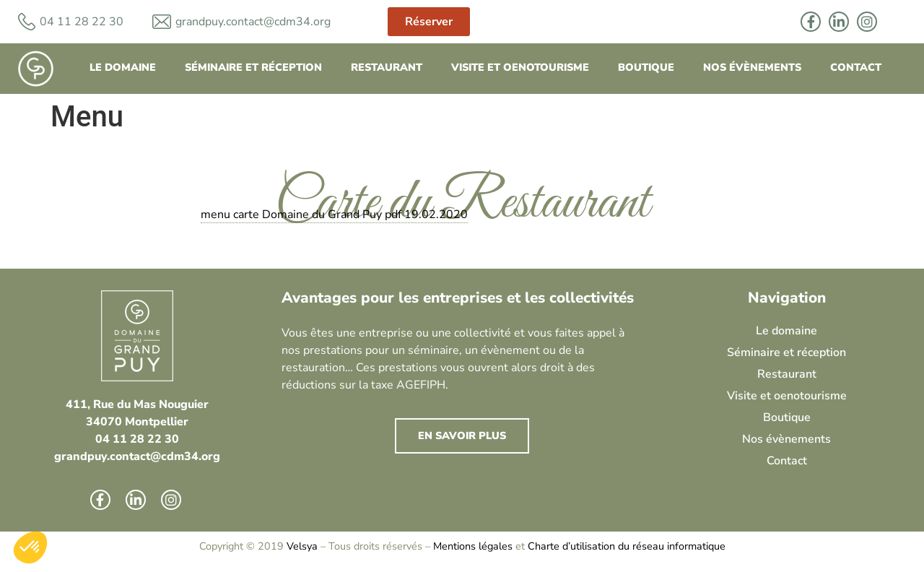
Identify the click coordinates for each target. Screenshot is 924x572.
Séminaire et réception (253, 67)
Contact (856, 67)
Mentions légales (473, 546)
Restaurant (387, 67)
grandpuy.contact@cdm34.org (253, 22)
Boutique (646, 67)
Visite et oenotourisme (520, 67)
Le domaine (123, 67)
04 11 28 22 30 (137, 439)
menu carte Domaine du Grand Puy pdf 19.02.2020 (334, 214)
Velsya (302, 546)
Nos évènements (752, 67)
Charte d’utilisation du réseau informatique (627, 546)
